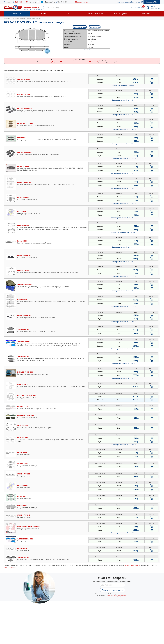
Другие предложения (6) (123, 129)
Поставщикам (121, 14)
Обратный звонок (81, 2)
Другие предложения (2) (123, 158)
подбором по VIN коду (133, 565)
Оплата (69, 14)
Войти (153, 6)
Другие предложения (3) (123, 203)
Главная (7, 18)
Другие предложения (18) (123, 232)
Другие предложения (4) (123, 85)
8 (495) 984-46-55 (21, 2)
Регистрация (155, 8)
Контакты (147, 14)
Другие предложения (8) (123, 276)
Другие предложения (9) (123, 173)
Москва (9, 2)
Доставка (43, 14)
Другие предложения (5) (123, 188)
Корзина (137, 7)
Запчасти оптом (95, 14)
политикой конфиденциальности (117, 596)
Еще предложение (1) (123, 100)
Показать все (87, 50)
